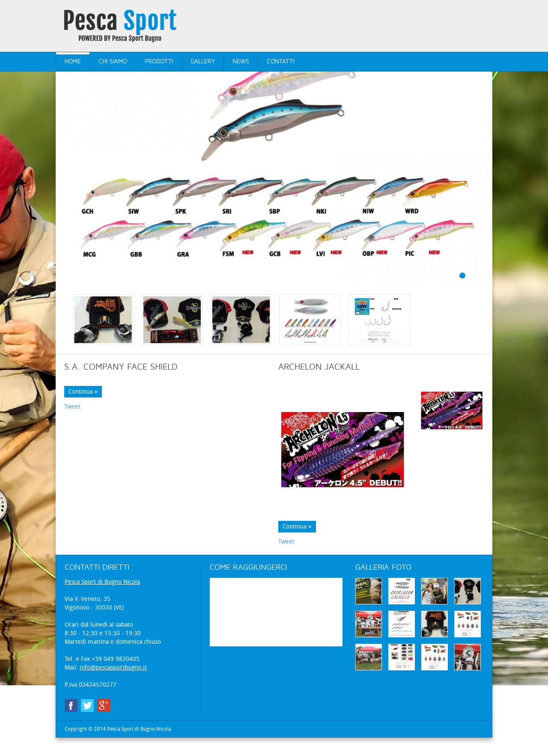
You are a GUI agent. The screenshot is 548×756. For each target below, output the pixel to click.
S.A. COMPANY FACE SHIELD (121, 377)
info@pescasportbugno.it (113, 677)
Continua (80, 402)
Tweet (72, 417)
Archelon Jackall (319, 377)
